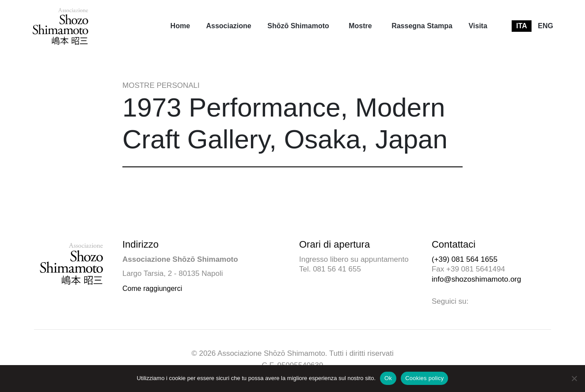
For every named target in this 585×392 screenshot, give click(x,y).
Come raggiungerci (152, 288)
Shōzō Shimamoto (298, 26)
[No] (574, 378)
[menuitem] (180, 26)
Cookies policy (424, 378)
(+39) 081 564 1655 (465, 259)
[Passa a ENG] (545, 26)
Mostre (360, 26)
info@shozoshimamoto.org (476, 279)
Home (180, 26)
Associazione (228, 26)
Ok (388, 378)
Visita (478, 26)
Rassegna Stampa (422, 26)
